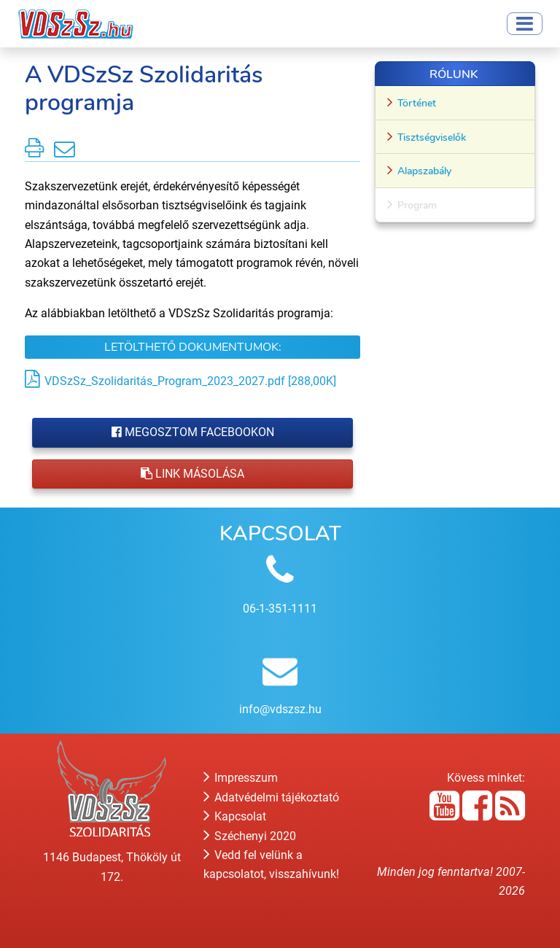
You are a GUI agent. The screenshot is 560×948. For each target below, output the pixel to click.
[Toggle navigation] (525, 24)
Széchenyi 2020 (250, 836)
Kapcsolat (235, 816)
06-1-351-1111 (280, 609)
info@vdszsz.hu (280, 709)
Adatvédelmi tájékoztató (271, 797)
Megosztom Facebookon (193, 432)
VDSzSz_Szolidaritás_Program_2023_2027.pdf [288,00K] (190, 381)
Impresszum (241, 778)
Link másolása (192, 474)
